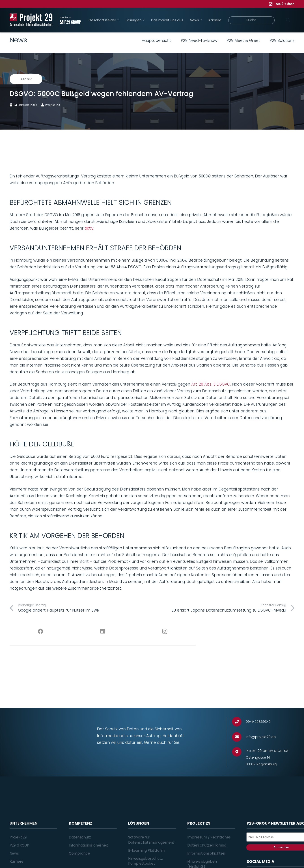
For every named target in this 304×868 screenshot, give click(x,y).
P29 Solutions (282, 41)
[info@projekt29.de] (239, 737)
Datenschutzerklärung (207, 845)
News (14, 853)
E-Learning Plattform (146, 850)
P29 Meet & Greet (243, 41)
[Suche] (251, 20)
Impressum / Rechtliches (209, 837)
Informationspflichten (206, 853)
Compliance (79, 853)
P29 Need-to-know (199, 41)
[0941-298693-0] (239, 722)
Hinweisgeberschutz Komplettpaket (146, 861)
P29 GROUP (19, 845)
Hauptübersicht (156, 41)
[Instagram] (165, 631)
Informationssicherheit (88, 845)
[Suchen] (288, 20)
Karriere (17, 861)
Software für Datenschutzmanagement (151, 840)
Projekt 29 (18, 837)
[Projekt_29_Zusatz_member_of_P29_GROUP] (69, 20)
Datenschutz (80, 837)
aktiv (89, 228)
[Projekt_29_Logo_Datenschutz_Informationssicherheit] (31, 20)
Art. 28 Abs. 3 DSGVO (211, 384)
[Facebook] (41, 631)
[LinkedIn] (103, 631)
